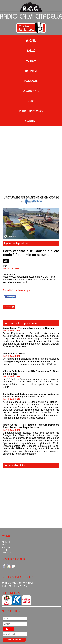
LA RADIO (31, 71)
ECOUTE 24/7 (31, 91)
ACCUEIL (31, 41)
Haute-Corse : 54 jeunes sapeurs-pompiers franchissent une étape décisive (31, 426)
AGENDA (31, 61)
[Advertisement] (31, 162)
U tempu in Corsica (14, 354)
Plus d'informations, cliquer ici (19, 290)
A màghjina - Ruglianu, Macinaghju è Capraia (28, 328)
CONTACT (31, 121)
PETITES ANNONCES (31, 111)
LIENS (31, 101)
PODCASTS (31, 81)
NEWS (31, 51)
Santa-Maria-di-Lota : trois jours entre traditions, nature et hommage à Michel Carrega (31, 395)
